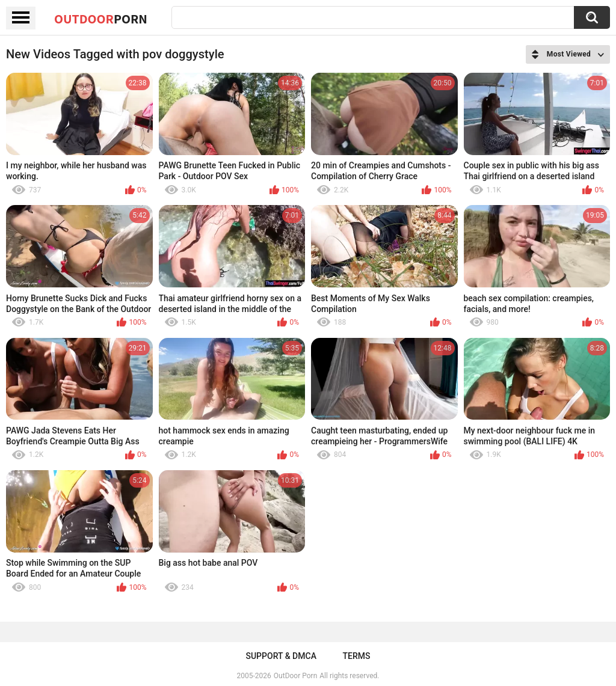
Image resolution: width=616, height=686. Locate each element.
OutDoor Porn (295, 676)
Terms (357, 656)
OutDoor (101, 19)
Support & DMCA (281, 656)
